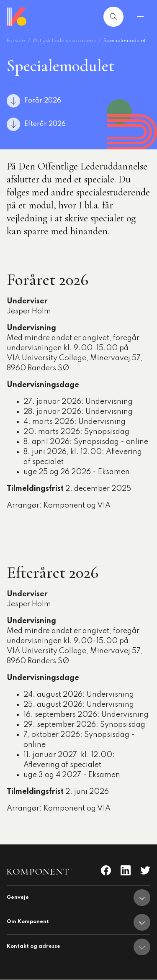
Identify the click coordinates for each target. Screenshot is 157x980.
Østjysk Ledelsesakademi (64, 41)
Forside (16, 41)
